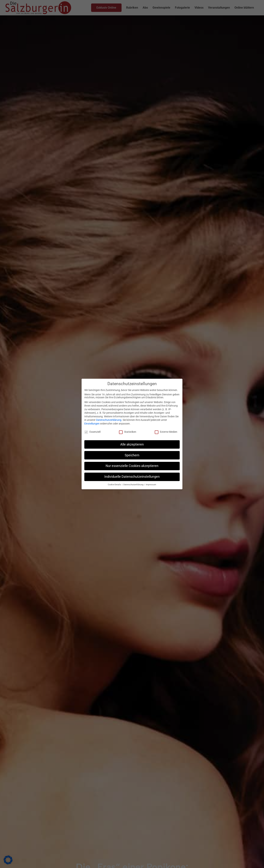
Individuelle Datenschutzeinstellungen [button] (132, 477)
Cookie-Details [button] (115, 485)
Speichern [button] (132, 455)
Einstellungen (92, 424)
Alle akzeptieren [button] (132, 444)
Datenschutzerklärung (109, 420)
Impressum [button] (151, 485)
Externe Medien (166, 432)
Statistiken (128, 432)
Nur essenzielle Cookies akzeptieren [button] (132, 466)
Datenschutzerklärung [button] (134, 485)
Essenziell (92, 432)
